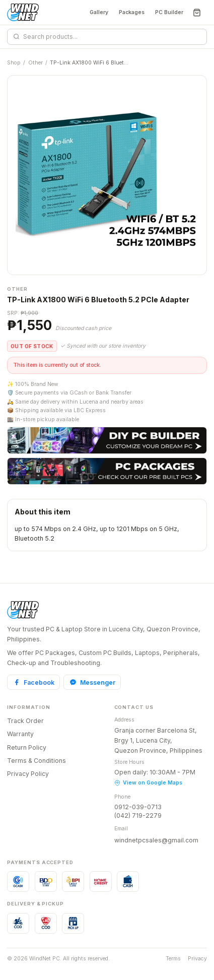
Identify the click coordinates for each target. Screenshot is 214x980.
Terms (173, 959)
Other (35, 63)
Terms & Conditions (37, 761)
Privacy (197, 959)
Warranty (20, 734)
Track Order (25, 721)
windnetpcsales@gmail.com (156, 840)
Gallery (99, 12)
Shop (14, 63)
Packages (132, 12)
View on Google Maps (148, 783)
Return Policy (27, 747)
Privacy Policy (28, 774)
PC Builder (169, 12)
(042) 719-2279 (138, 815)
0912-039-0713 (138, 807)
